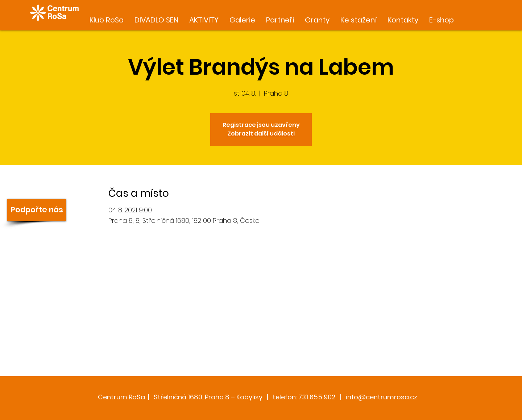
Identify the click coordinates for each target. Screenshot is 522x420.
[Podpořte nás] (37, 210)
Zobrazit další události (261, 134)
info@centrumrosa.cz (382, 397)
